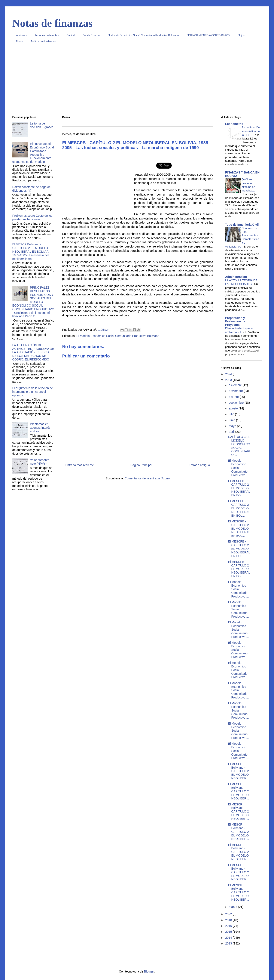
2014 (229, 938)
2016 (229, 926)
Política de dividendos (43, 42)
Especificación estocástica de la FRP (251, 131)
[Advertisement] (137, 81)
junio (232, 420)
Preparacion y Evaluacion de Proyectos (235, 321)
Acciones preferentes (47, 35)
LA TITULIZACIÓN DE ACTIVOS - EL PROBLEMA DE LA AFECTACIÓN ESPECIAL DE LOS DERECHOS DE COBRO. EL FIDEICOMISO (33, 352)
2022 (229, 914)
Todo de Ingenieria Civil (242, 225)
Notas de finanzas (53, 23)
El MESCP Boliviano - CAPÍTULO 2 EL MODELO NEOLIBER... (238, 771)
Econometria (234, 124)
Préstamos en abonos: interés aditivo (40, 428)
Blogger (149, 971)
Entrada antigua (199, 465)
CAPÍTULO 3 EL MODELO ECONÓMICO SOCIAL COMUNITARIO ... (239, 446)
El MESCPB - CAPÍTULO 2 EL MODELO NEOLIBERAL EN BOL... (239, 488)
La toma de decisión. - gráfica (42, 125)
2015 (229, 932)
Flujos (241, 35)
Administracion (236, 277)
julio (232, 414)
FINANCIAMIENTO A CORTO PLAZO (208, 35)
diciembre (236, 385)
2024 (229, 374)
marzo (233, 907)
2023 (229, 380)
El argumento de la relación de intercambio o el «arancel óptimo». (33, 392)
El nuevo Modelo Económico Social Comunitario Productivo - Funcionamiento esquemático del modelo (33, 153)
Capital (71, 35)
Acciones (22, 35)
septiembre (237, 403)
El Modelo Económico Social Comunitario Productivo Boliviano (143, 35)
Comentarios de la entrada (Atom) (147, 478)
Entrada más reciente (80, 465)
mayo (233, 426)
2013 (229, 943)
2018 (229, 920)
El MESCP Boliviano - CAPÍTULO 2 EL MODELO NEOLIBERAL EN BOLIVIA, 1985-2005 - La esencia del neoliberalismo (31, 251)
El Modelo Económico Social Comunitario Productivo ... (238, 468)
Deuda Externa (91, 35)
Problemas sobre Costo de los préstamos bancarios (33, 217)
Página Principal (141, 465)
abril (232, 432)
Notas (20, 42)
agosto (234, 408)
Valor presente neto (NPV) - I (40, 462)
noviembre (236, 391)
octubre (234, 397)
